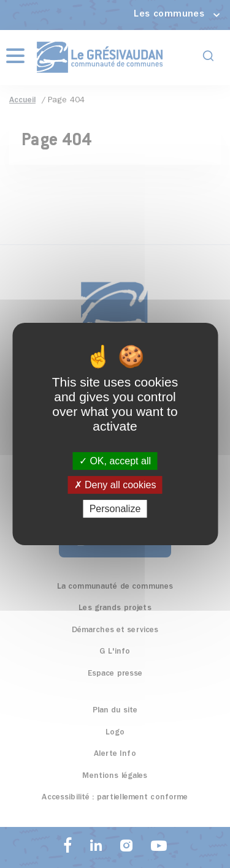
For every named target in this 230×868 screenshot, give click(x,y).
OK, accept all (115, 461)
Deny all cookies (115, 485)
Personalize (115, 509)
